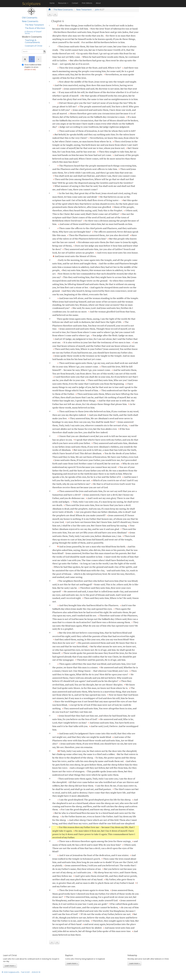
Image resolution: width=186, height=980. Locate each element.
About (98, 3)
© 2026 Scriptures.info (11, 972)
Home (52, 3)
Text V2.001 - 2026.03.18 (31, 972)
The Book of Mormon (35, 28)
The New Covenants (63, 10)
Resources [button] (63, 3)
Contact (75, 3)
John (97, 10)
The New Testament (34, 25)
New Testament (84, 10)
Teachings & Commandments (32, 41)
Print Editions (87, 3)
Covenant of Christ (34, 46)
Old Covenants (30, 18)
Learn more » (10, 966)
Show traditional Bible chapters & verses (32, 67)
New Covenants (30, 21)
